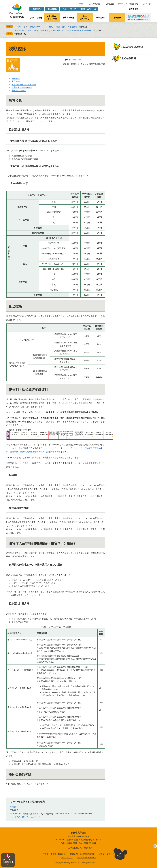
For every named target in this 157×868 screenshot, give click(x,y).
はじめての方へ (95, 4)
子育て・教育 (68, 18)
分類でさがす (33, 27)
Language (110, 4)
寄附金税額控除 (19, 91)
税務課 (13, 807)
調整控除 (16, 78)
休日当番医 (52, 9)
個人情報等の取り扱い (86, 858)
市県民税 (73, 27)
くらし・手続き (36, 18)
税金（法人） (58, 30)
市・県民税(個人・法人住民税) (79, 30)
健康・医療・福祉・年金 (52, 18)
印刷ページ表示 (74, 60)
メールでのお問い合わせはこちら (25, 817)
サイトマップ (67, 858)
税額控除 (18, 34)
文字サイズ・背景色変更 (128, 4)
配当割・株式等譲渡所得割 (24, 84)
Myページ (147, 4)
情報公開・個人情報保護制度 (82, 854)
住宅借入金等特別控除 (22, 87)
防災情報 (37, 9)
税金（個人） (62, 27)
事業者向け (101, 18)
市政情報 (117, 18)
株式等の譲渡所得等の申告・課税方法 (37, 452)
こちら (33, 784)
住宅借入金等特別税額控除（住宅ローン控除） (43, 543)
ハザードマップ (69, 9)
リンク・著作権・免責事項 (54, 854)
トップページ (20, 27)
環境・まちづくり (85, 18)
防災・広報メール (89, 9)
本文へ (82, 4)
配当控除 (16, 81)
